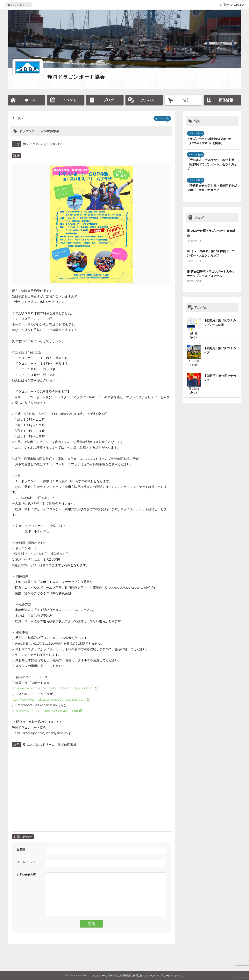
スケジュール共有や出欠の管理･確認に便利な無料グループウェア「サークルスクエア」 (138, 975)
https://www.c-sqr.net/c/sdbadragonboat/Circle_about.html (53, 688)
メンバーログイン (19, 5)
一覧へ (19, 118)
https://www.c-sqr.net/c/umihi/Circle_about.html (45, 711)
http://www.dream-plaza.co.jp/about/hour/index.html (49, 699)
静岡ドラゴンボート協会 (76, 77)
